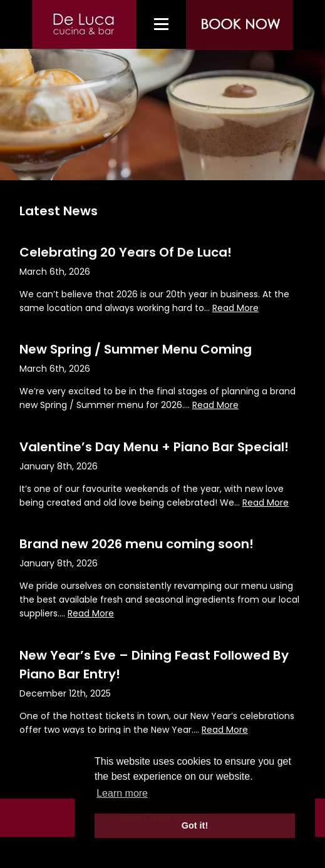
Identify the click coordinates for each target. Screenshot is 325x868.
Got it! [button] (195, 825)
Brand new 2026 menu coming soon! (137, 544)
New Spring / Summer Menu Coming (136, 349)
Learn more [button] (122, 793)
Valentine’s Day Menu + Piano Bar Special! (154, 447)
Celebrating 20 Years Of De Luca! (126, 252)
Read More (235, 308)
